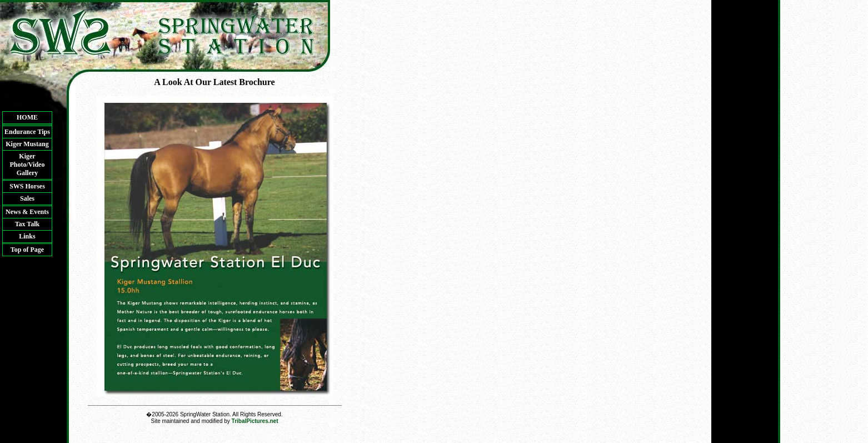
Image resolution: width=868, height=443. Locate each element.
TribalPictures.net (255, 421)
